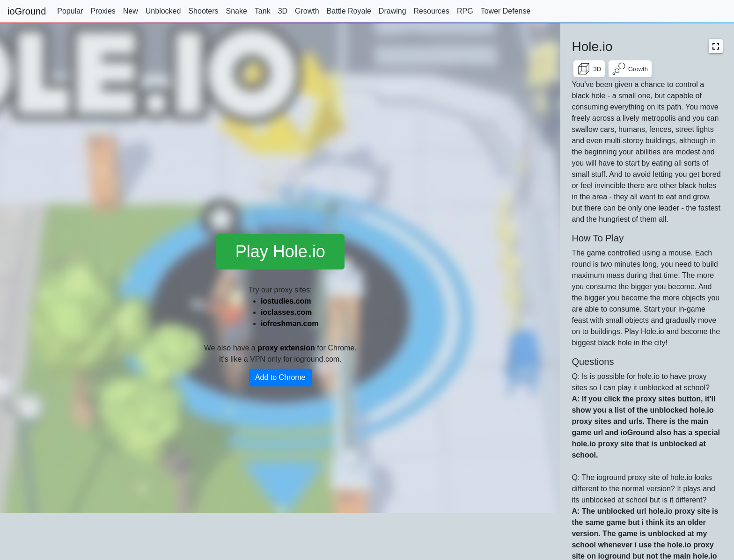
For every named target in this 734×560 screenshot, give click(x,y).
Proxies (103, 11)
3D (283, 11)
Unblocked (163, 11)
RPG (465, 11)
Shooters (203, 11)
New (131, 11)
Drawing (393, 11)
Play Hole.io (280, 251)
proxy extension (286, 348)
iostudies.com (286, 301)
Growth (307, 11)
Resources (432, 11)
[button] (716, 46)
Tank (263, 11)
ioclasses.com (286, 312)
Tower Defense (506, 11)
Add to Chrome (280, 377)
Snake (236, 11)
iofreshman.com (290, 324)
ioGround (27, 11)
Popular (70, 11)
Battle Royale (349, 11)
